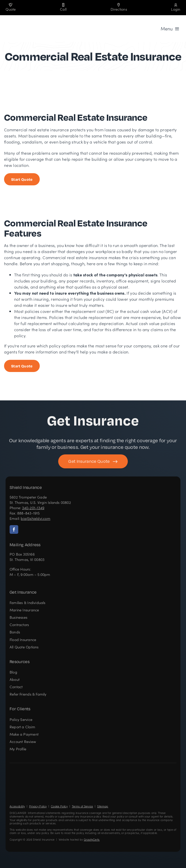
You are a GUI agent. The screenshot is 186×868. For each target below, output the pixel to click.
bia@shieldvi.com (35, 518)
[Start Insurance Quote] (22, 366)
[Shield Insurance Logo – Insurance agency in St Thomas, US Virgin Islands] (25, 771)
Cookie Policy (59, 806)
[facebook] (14, 529)
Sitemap (103, 806)
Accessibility (17, 806)
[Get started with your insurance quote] (93, 461)
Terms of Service (82, 806)
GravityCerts (92, 839)
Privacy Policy (38, 806)
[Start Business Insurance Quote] (22, 179)
